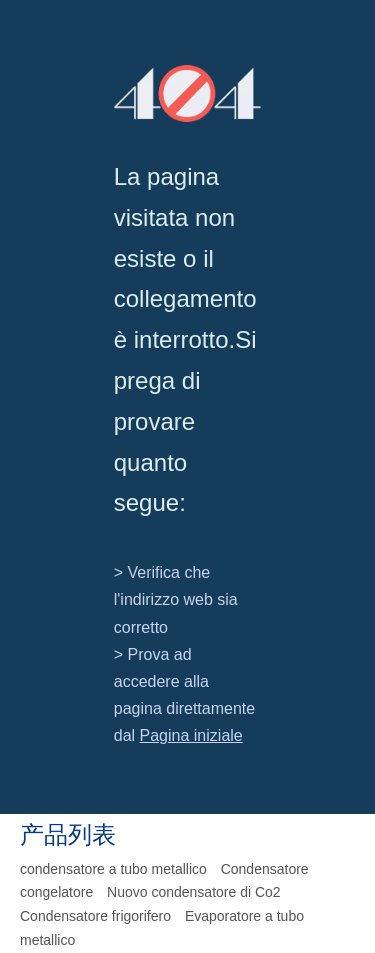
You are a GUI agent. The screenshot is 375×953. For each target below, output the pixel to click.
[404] (188, 93)
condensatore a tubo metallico (113, 869)
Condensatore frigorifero (95, 916)
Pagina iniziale (191, 735)
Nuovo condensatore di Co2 (194, 892)
